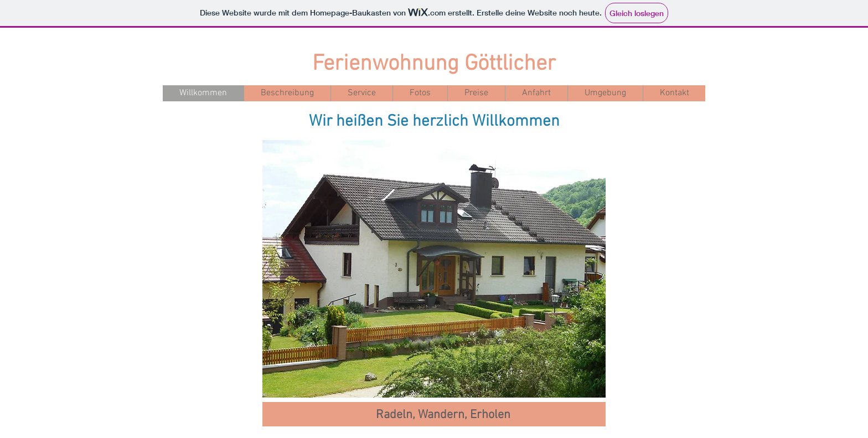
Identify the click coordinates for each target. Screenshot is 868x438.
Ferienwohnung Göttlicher (434, 64)
